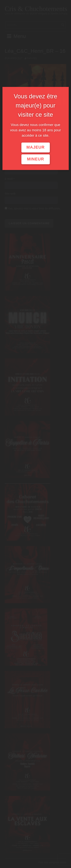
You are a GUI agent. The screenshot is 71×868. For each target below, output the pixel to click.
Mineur (35, 159)
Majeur (35, 147)
